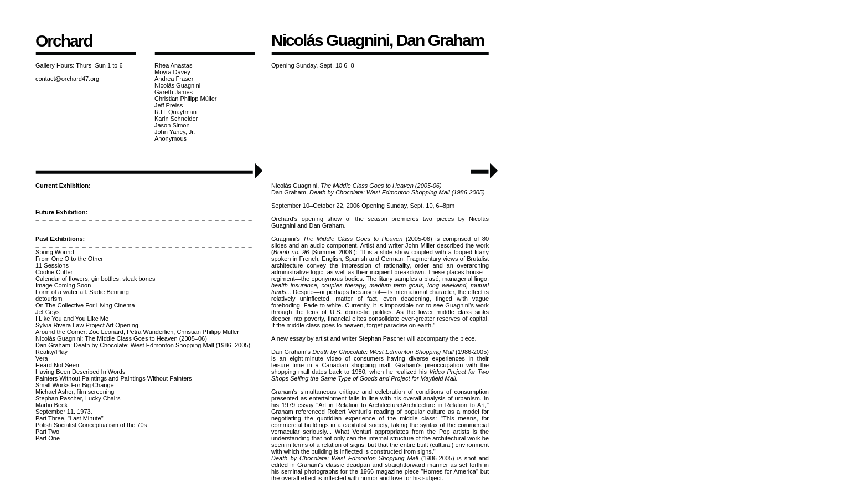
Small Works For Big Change (75, 385)
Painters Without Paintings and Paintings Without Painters (113, 378)
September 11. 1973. (64, 412)
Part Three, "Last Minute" (69, 418)
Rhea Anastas (174, 65)
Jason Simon (172, 125)
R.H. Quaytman (175, 112)
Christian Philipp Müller (186, 99)
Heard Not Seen (57, 365)
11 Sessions (52, 265)
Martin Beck (51, 405)
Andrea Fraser (174, 79)
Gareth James (174, 92)
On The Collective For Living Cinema (85, 305)
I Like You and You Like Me (72, 319)
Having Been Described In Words (80, 372)
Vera (42, 358)
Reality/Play (51, 352)
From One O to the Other (69, 259)
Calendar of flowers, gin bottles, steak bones (95, 279)
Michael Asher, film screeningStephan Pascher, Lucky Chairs (78, 395)
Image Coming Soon (63, 285)
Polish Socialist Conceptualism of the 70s (91, 425)
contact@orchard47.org (67, 79)
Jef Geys (47, 312)
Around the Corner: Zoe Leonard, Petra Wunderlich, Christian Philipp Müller (137, 332)
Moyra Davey (172, 72)
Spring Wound (55, 252)
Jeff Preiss (169, 105)
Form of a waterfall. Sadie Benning (82, 292)
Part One (48, 438)
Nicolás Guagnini (177, 85)
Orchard (64, 41)
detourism (49, 299)
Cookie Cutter (54, 272)
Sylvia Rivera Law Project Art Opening (87, 325)
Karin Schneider (176, 119)
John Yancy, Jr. (175, 132)
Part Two (47, 432)
